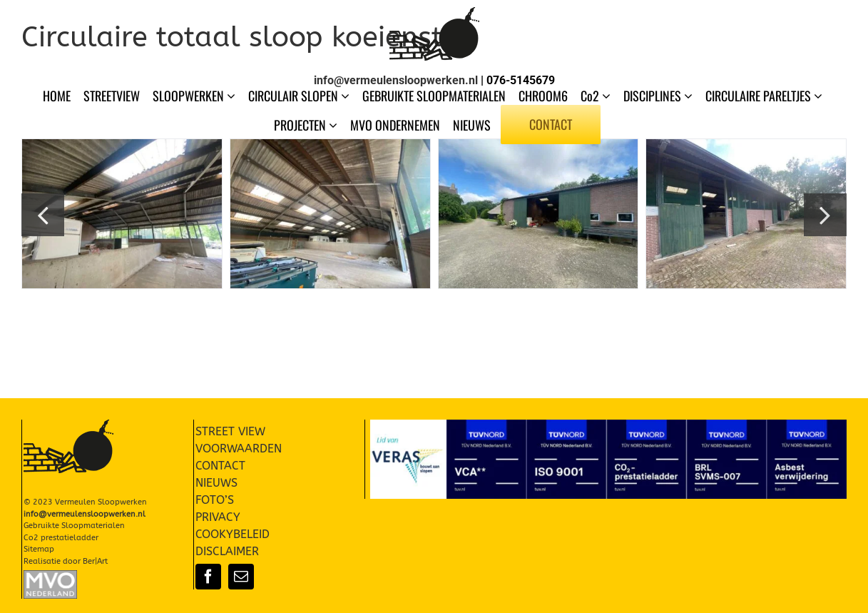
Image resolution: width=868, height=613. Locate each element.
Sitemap (39, 549)
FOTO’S (215, 500)
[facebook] (208, 577)
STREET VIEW (230, 431)
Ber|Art (95, 561)
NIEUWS (216, 483)
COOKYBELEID (233, 534)
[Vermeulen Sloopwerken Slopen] (434, 12)
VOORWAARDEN (239, 449)
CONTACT (220, 466)
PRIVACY (218, 517)
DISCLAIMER (227, 551)
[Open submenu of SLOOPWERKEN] (233, 96)
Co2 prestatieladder (61, 538)
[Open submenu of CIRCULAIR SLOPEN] (347, 96)
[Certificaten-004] (608, 425)
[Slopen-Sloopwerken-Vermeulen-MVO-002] (50, 576)
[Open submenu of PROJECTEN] (335, 125)
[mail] (241, 577)
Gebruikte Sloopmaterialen (74, 526)
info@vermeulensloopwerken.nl (396, 80)
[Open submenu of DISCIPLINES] (690, 96)
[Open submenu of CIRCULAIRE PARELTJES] (820, 96)
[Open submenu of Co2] (608, 96)
